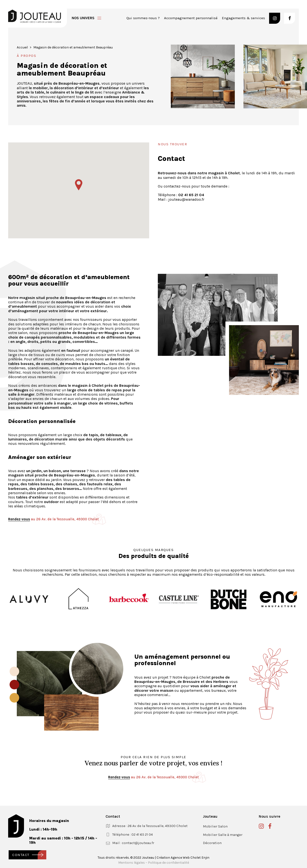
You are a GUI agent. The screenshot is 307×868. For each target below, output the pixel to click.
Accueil (22, 47)
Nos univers (83, 18)
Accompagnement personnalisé (191, 18)
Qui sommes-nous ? (143, 18)
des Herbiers (217, 682)
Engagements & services (243, 18)
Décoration (212, 843)
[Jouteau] (35, 16)
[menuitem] (143, 18)
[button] (275, 18)
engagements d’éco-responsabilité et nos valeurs (222, 574)
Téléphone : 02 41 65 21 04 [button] (133, 834)
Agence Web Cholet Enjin (190, 858)
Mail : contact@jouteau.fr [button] (133, 843)
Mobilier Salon (215, 826)
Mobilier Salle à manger (223, 835)
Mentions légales (132, 863)
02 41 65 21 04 (191, 195)
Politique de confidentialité (168, 863)
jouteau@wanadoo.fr (186, 199)
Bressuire (191, 682)
